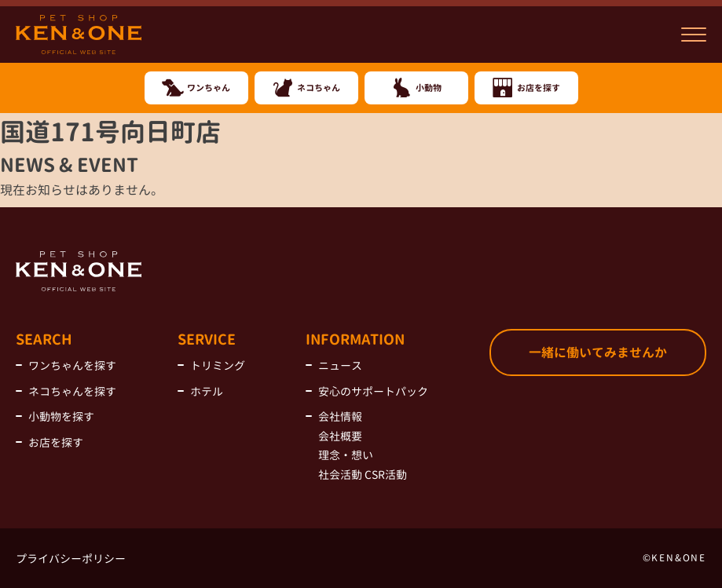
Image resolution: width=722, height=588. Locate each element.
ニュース (340, 365)
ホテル (207, 391)
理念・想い (346, 455)
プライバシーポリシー (71, 559)
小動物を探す (61, 416)
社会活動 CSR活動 (363, 475)
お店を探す (56, 442)
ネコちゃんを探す (72, 391)
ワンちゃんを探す (72, 365)
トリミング (218, 365)
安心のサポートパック (373, 391)
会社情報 (340, 416)
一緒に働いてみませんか (598, 352)
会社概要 (340, 436)
